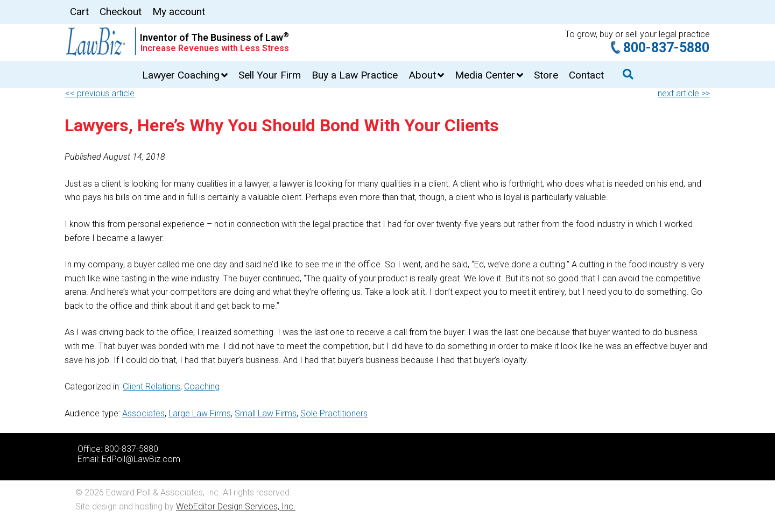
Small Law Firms (266, 413)
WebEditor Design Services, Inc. (236, 506)
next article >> (684, 93)
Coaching (202, 386)
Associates (143, 413)
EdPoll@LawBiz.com (141, 459)
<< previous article (100, 93)
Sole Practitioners (334, 413)
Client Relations (152, 386)
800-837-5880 (666, 48)
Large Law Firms (200, 413)
